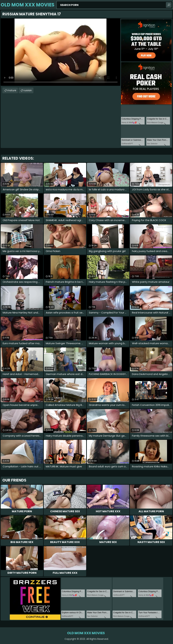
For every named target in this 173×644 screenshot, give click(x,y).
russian (28, 90)
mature (12, 90)
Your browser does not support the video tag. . (60, 52)
